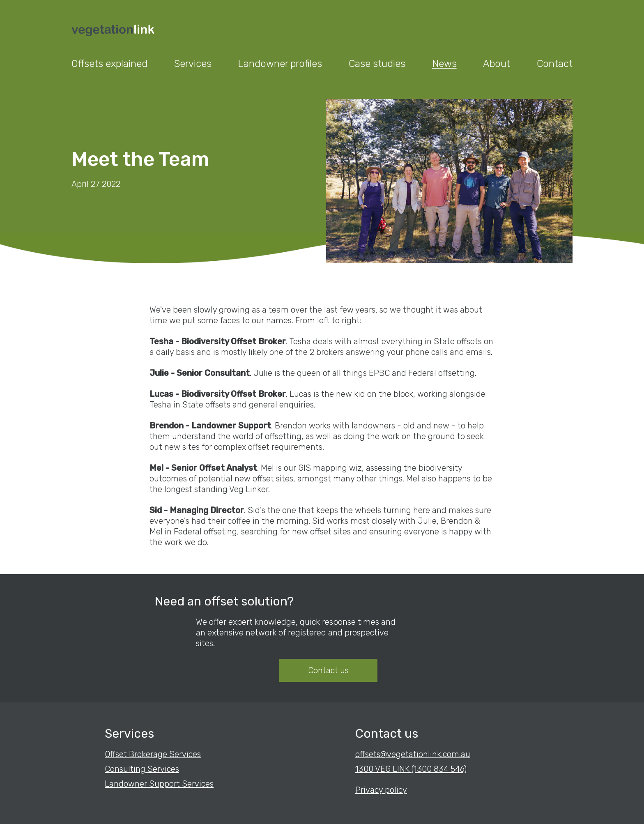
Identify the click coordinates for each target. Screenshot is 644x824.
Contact (555, 64)
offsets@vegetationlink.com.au (413, 754)
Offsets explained (109, 64)
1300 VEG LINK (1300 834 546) (411, 769)
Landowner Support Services (159, 784)
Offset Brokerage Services (153, 754)
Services (193, 64)
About (497, 64)
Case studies (377, 64)
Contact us (328, 670)
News (444, 64)
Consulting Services (142, 769)
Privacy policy (381, 790)
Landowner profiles (280, 64)
